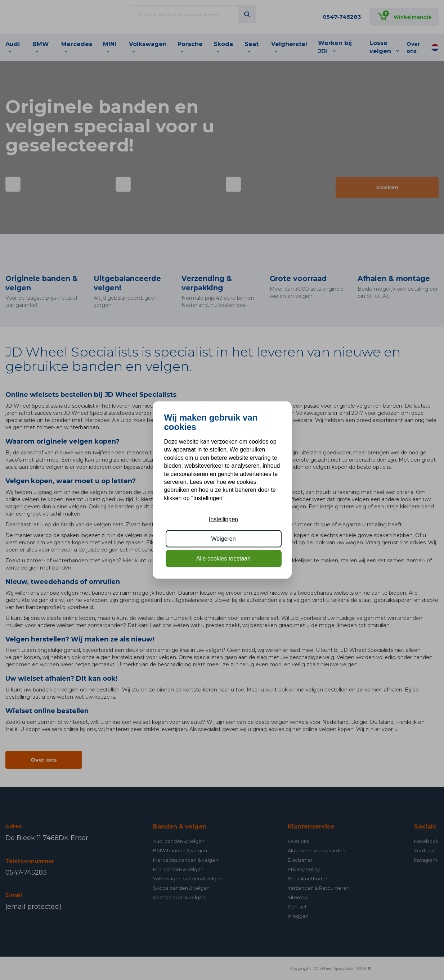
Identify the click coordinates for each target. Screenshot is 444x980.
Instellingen (223, 519)
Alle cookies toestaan (223, 558)
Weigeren (223, 539)
